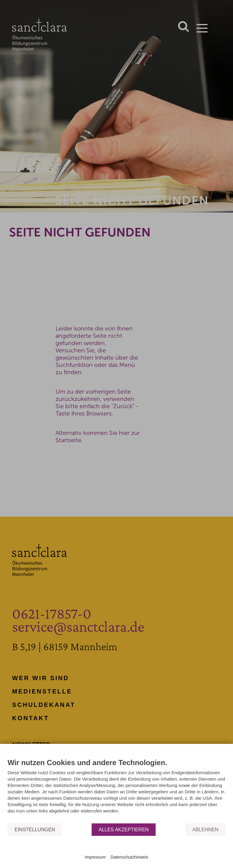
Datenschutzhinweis (129, 857)
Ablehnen (205, 830)
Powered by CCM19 (116, 851)
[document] (116, 790)
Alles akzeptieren (124, 830)
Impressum (95, 857)
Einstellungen (35, 830)
